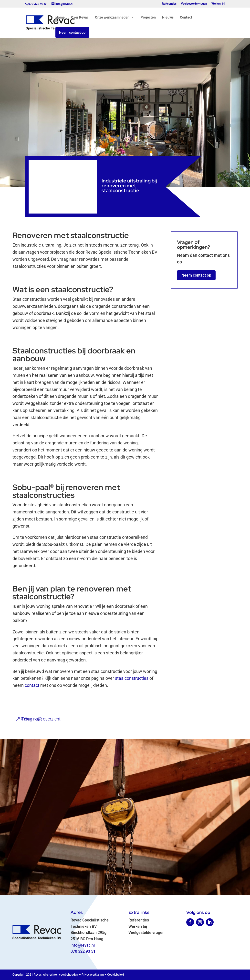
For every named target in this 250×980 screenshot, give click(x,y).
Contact (186, 17)
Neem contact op (72, 32)
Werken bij (218, 4)
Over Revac (80, 17)
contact (32, 685)
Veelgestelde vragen (194, 4)
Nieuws (168, 17)
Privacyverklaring (93, 975)
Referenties (169, 4)
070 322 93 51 (83, 951)
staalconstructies (132, 678)
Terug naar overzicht (41, 719)
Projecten (148, 17)
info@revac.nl (83, 945)
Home (60, 17)
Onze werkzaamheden (112, 17)
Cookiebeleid (116, 975)
